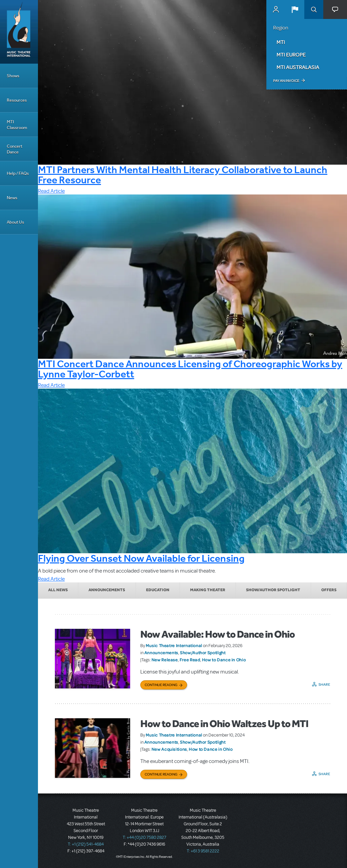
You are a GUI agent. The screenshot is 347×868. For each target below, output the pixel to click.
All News (58, 590)
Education (158, 590)
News (12, 198)
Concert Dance (15, 149)
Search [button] (314, 9)
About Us (15, 222)
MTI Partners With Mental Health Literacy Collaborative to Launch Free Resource (183, 175)
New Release (165, 660)
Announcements (107, 590)
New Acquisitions (169, 749)
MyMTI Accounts (276, 9)
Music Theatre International (174, 645)
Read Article (51, 191)
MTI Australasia (298, 67)
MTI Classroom (17, 125)
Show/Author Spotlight (273, 590)
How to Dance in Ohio (224, 660)
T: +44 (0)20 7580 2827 (145, 838)
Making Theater (208, 590)
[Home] (19, 32)
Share (324, 684)
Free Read (190, 660)
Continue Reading (161, 685)
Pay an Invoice (286, 81)
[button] (295, 9)
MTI (281, 42)
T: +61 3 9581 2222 (203, 851)
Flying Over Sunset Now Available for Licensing (141, 558)
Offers (329, 590)
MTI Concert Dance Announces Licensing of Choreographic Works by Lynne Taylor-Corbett (190, 369)
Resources (17, 100)
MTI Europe (291, 55)
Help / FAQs (18, 173)
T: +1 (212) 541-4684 (86, 844)
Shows (13, 76)
